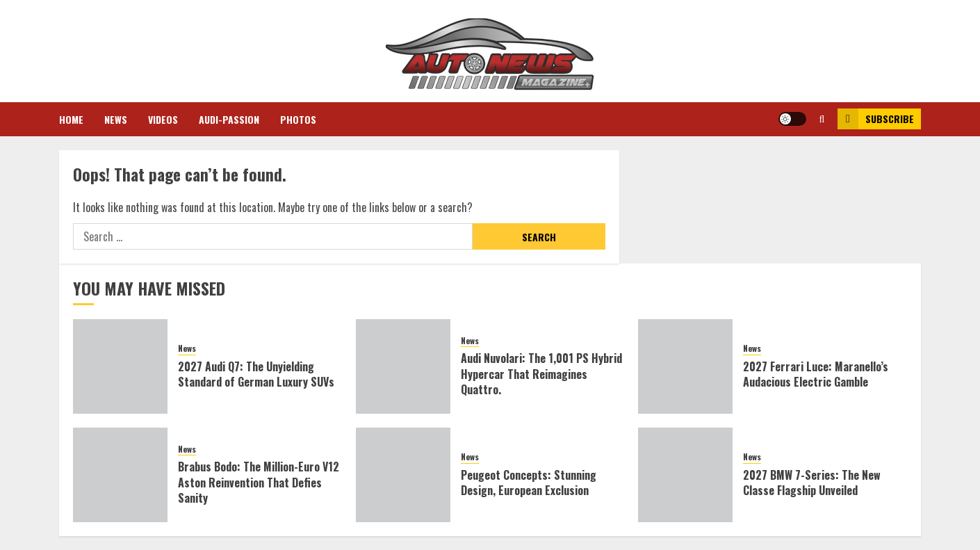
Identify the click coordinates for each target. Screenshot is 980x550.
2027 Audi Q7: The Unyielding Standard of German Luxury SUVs (256, 374)
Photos (298, 119)
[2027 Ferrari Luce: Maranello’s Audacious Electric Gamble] (685, 366)
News (116, 119)
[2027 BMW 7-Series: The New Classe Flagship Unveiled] (685, 475)
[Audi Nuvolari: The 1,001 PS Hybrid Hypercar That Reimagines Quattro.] (403, 366)
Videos (163, 119)
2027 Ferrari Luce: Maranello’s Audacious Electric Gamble (816, 374)
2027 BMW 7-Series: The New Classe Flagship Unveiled (812, 483)
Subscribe (876, 119)
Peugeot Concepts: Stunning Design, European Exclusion (529, 483)
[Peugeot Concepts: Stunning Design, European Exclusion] (403, 475)
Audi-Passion (229, 119)
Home (71, 119)
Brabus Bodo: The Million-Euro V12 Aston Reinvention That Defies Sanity (259, 482)
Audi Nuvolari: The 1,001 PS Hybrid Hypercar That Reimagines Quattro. (541, 374)
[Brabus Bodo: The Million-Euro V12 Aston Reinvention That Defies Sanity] (120, 475)
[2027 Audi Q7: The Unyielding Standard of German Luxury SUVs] (120, 366)
